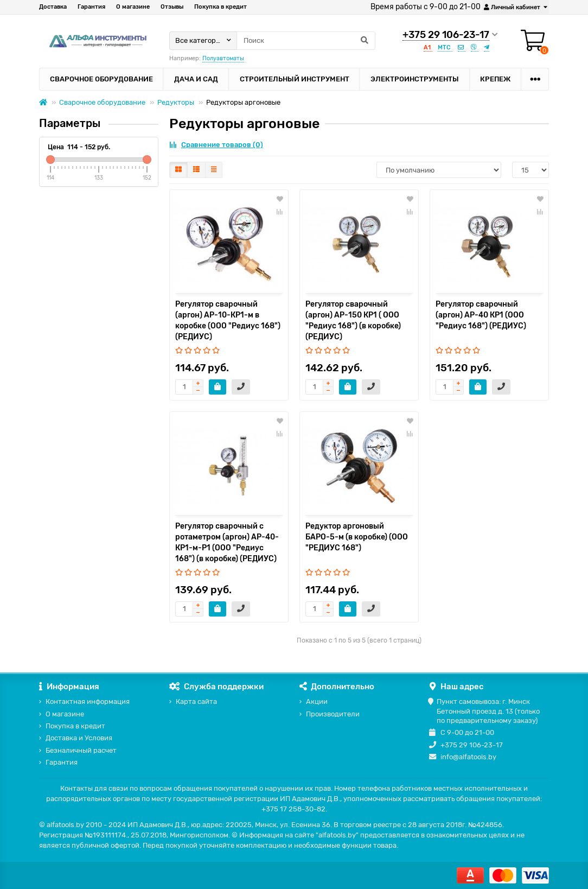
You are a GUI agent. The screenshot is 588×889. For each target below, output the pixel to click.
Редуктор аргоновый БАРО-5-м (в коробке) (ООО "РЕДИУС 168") (357, 537)
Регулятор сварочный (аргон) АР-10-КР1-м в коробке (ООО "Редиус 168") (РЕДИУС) (228, 320)
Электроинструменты (415, 79)
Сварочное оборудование (101, 79)
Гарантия (91, 7)
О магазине (133, 7)
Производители (333, 714)
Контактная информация (88, 701)
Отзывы (172, 7)
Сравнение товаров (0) (216, 145)
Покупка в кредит (220, 7)
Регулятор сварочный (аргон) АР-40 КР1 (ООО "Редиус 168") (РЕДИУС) (481, 315)
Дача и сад (196, 79)
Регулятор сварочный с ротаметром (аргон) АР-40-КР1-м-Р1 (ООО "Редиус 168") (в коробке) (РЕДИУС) (227, 542)
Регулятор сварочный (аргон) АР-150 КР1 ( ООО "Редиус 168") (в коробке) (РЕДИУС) (353, 320)
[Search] (306, 41)
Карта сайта (196, 701)
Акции (317, 701)
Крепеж (495, 79)
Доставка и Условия (79, 738)
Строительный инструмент (295, 79)
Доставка (53, 7)
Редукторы (176, 102)
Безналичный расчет (81, 750)
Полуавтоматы (223, 58)
